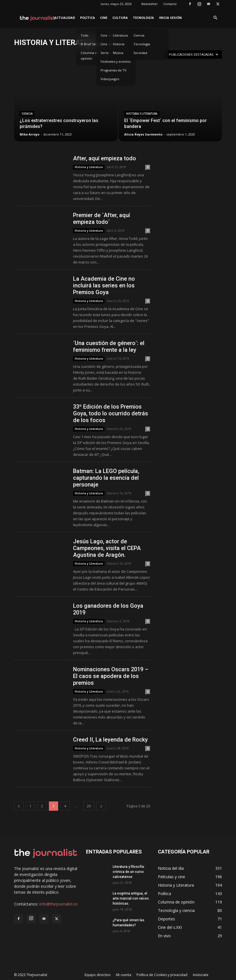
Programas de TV (114, 70)
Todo (85, 35)
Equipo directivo (98, 975)
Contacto (170, 4)
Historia (119, 44)
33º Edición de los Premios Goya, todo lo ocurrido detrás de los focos (111, 413)
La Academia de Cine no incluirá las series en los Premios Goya (104, 285)
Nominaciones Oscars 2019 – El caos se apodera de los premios (111, 676)
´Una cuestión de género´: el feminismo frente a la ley (109, 346)
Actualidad (65, 18)
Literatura (120, 35)
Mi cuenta (124, 975)
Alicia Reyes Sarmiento (143, 134)
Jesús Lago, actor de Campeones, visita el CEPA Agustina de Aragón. (107, 548)
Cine (104, 18)
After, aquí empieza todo (105, 158)
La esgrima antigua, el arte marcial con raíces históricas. (131, 898)
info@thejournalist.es (59, 904)
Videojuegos (110, 79)
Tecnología (143, 18)
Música (118, 53)
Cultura (120, 18)
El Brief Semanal (93, 44)
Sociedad (140, 53)
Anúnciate (201, 975)
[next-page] (101, 806)
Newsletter (150, 4)
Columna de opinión (90, 56)
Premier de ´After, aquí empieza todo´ (102, 218)
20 (89, 806)
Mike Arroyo (29, 134)
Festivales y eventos (116, 61)
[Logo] (38, 18)
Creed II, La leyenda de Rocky (110, 740)
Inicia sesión (170, 18)
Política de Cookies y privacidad (162, 975)
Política (88, 18)
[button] (215, 18)
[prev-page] (19, 806)
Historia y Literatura (142, 114)
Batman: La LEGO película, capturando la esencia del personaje (106, 478)
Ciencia (139, 35)
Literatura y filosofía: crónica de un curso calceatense (129, 872)
